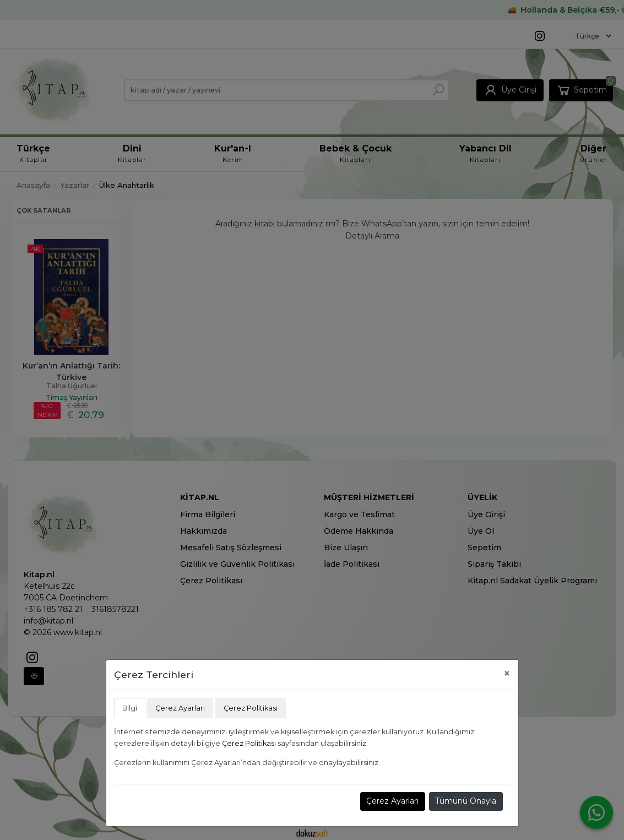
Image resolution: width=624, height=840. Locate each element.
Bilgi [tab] (130, 708)
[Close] (507, 673)
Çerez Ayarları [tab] (180, 708)
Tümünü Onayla (466, 801)
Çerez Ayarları (392, 801)
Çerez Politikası (249, 743)
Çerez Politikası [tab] (251, 708)
